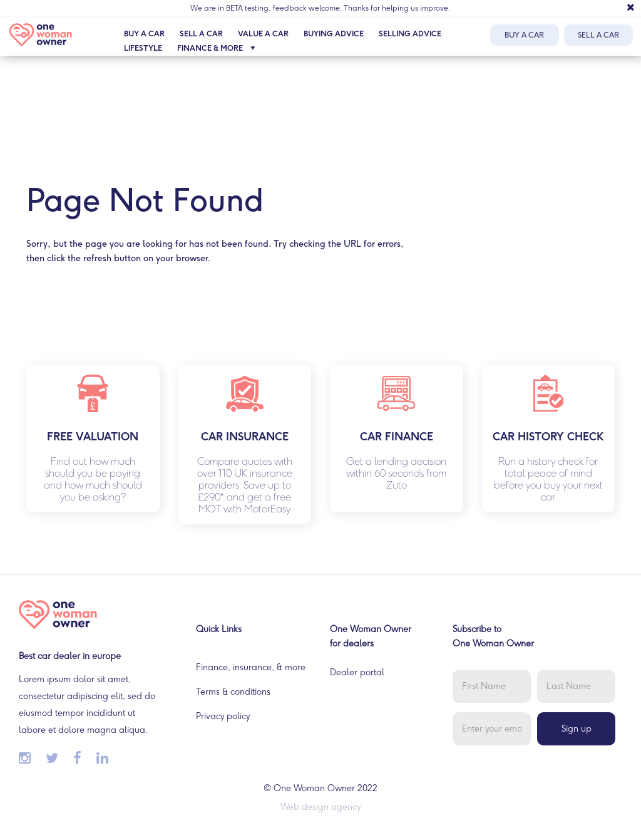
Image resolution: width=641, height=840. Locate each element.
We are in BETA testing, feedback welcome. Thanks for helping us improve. (320, 8)
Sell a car (201, 34)
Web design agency (320, 807)
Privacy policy (223, 716)
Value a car (263, 34)
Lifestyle (143, 48)
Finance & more (219, 48)
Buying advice (334, 34)
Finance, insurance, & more (251, 667)
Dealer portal (357, 672)
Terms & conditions (233, 692)
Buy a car (144, 34)
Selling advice (410, 34)
